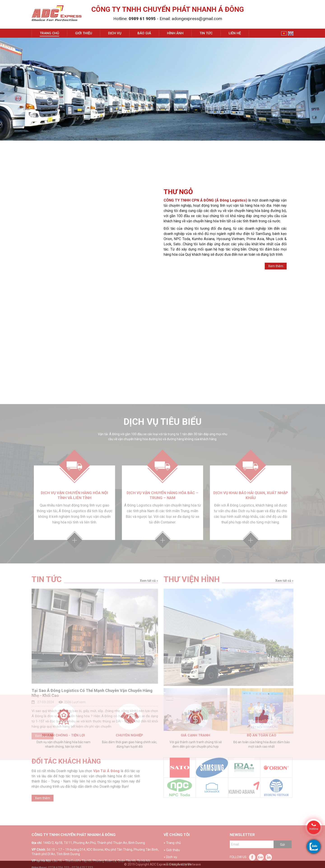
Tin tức (206, 33)
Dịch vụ (115, 33)
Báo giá (144, 33)
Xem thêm (276, 268)
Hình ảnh (175, 33)
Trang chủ (49, 33)
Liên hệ (235, 33)
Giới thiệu (84, 33)
